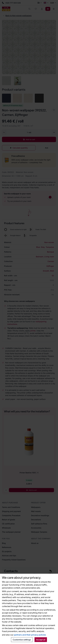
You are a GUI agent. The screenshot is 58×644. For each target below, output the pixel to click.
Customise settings (22, 640)
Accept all (41, 640)
